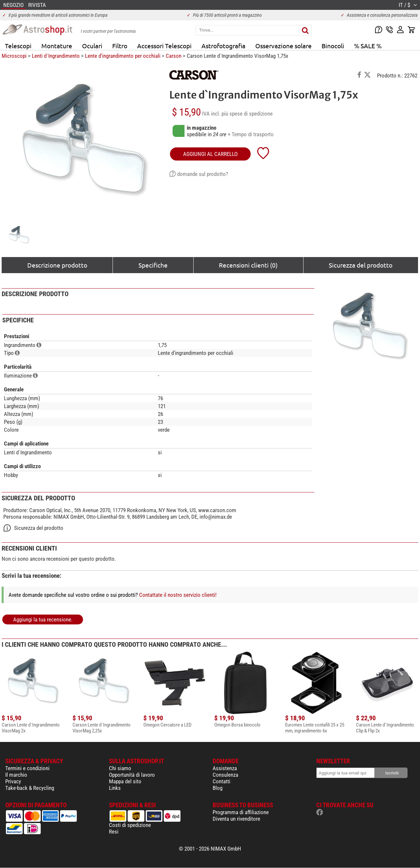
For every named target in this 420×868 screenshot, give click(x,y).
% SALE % (368, 46)
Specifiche (153, 265)
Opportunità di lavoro (132, 775)
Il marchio (16, 775)
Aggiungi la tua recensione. (43, 619)
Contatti (221, 781)
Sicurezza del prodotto (361, 265)
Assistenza (225, 768)
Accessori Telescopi (164, 46)
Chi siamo (120, 768)
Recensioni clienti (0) (248, 265)
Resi (114, 832)
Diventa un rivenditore (236, 819)
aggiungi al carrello (210, 154)
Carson (174, 56)
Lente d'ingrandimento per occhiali (123, 56)
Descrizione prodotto (57, 265)
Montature (57, 46)
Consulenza (225, 775)
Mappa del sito (125, 781)
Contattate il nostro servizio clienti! (178, 595)
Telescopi (18, 46)
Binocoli (333, 46)
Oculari (92, 46)
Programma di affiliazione (241, 812)
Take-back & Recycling (30, 788)
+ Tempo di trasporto (251, 134)
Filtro (120, 46)
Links (115, 788)
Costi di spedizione (130, 825)
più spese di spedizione (247, 114)
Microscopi (14, 56)
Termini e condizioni (27, 768)
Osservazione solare (283, 46)
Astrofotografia (223, 46)
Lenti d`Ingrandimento (56, 56)
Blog (218, 788)
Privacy (13, 781)
